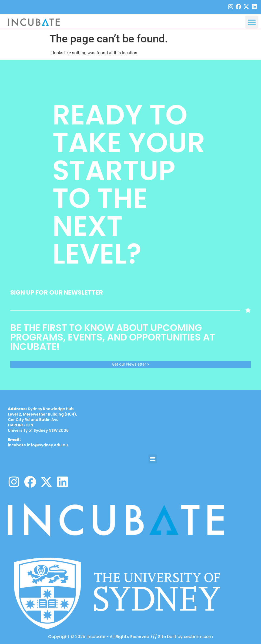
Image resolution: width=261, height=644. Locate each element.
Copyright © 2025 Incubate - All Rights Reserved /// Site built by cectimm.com (130, 637)
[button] (252, 22)
